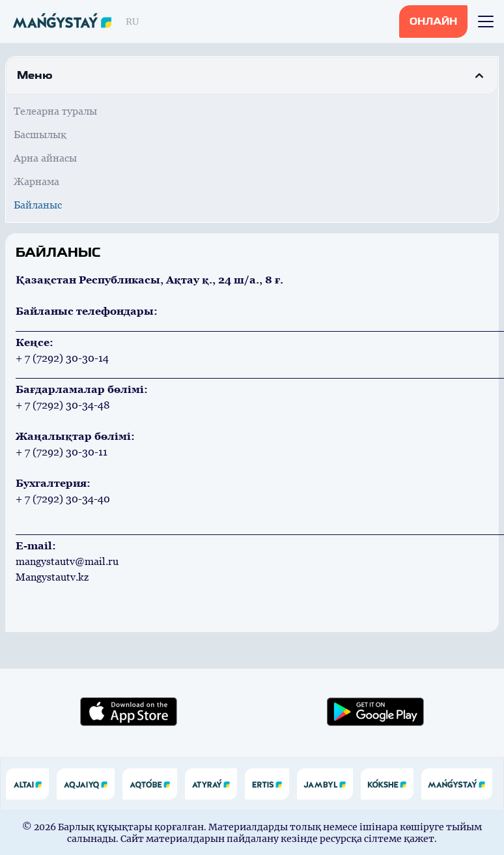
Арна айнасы (45, 158)
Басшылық (40, 135)
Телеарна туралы (55, 111)
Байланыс (38, 205)
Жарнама (36, 181)
